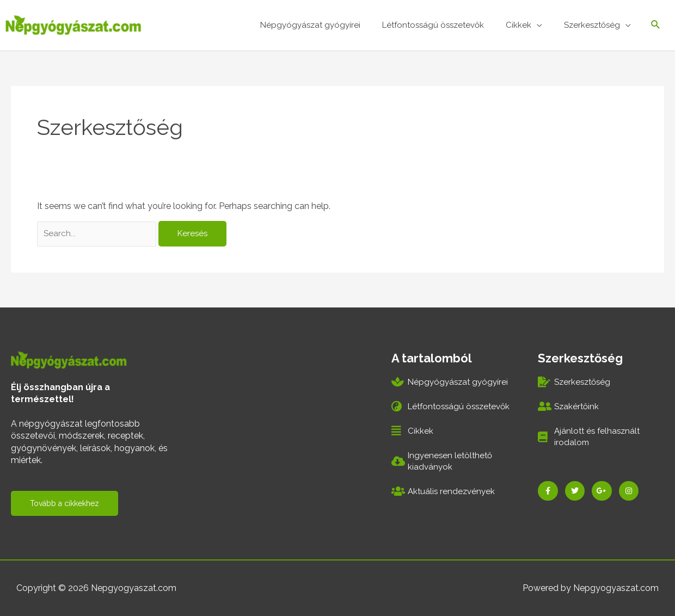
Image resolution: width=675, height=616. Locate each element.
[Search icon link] (655, 25)
